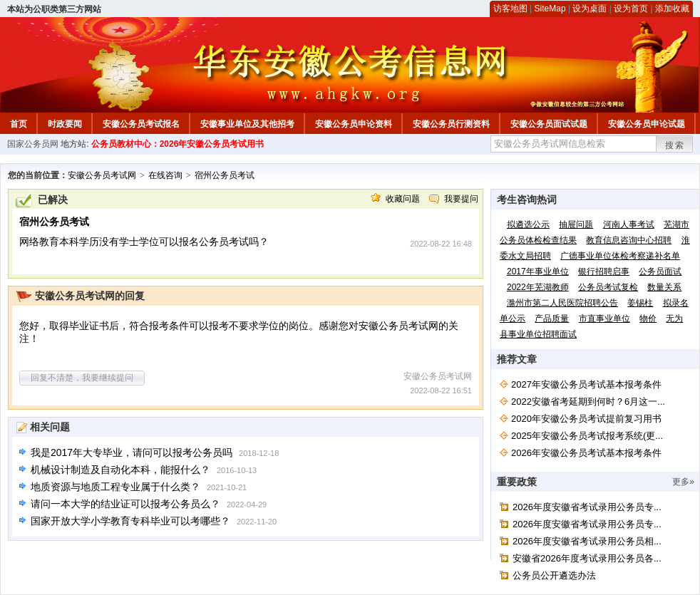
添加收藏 (672, 9)
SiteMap (550, 9)
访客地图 (510, 9)
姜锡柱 (640, 303)
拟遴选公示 (528, 224)
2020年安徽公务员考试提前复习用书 (586, 419)
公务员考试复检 (608, 287)
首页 (19, 124)
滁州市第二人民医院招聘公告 (562, 303)
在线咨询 (165, 175)
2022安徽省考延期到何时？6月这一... (588, 402)
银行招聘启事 (604, 271)
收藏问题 (403, 199)
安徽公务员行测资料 (451, 124)
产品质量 (552, 319)
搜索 (675, 145)
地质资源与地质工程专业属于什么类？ (115, 487)
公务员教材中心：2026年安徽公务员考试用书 (178, 144)
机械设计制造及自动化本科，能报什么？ (120, 470)
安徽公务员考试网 (102, 175)
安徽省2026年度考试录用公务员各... (587, 558)
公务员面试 (660, 271)
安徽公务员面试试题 (549, 124)
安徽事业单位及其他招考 (247, 124)
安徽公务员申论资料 (354, 124)
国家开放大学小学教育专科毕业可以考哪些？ (130, 521)
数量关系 (664, 287)
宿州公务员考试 (225, 175)
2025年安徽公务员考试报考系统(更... (587, 436)
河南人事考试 (629, 224)
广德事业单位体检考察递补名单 (620, 256)
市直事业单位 (604, 319)
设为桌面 (590, 9)
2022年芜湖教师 (538, 287)
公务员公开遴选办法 (554, 575)
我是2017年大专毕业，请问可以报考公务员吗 (132, 452)
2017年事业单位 (538, 271)
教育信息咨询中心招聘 (629, 240)
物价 (648, 319)
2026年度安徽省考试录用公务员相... (587, 541)
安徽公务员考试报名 (141, 124)
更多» (683, 482)
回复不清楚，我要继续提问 (82, 378)
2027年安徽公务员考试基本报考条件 (586, 384)
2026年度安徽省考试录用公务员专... (587, 507)
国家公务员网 (33, 144)
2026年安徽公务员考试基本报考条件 (586, 453)
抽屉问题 (576, 224)
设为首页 (631, 9)
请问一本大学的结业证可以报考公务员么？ (125, 504)
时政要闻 (65, 124)
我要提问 (461, 199)
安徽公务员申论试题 (647, 124)
